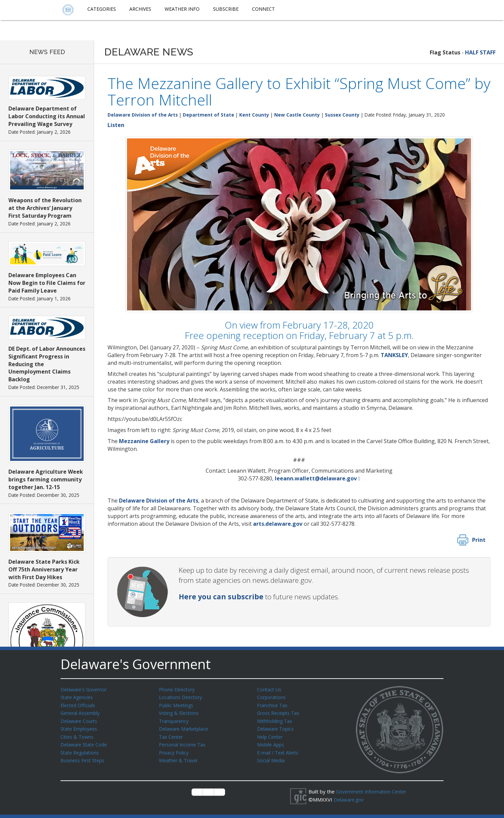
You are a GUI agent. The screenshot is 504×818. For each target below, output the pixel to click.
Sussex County (342, 115)
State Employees (80, 727)
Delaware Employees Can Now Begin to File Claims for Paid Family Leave (47, 283)
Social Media (271, 757)
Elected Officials (79, 704)
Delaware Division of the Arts (143, 115)
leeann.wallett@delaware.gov (316, 478)
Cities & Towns (78, 735)
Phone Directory (178, 689)
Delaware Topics (277, 727)
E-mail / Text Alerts (280, 750)
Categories (102, 9)
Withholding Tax (276, 720)
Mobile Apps (271, 742)
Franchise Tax (273, 704)
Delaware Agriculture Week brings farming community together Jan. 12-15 (46, 479)
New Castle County (297, 115)
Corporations (272, 697)
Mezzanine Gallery (144, 441)
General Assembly (81, 712)
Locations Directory (182, 697)
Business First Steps (84, 757)
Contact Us (270, 689)
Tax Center (172, 735)
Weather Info (182, 9)
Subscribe (226, 9)
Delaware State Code (85, 742)
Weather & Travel (180, 757)
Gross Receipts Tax (280, 712)
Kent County (254, 115)
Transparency (175, 720)
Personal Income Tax (183, 742)
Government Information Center (373, 791)
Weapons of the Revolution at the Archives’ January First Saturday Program (45, 208)
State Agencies (78, 697)
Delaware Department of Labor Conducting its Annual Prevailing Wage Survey (47, 116)
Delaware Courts (80, 720)
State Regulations (81, 750)
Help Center (271, 735)
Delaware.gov (350, 799)
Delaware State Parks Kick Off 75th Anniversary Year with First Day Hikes (44, 569)
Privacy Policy (175, 750)
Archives (140, 9)
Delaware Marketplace (185, 727)
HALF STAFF (480, 52)
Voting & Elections (180, 712)
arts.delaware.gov (278, 524)
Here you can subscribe (221, 597)
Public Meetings (177, 704)
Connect (263, 9)
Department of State (208, 115)
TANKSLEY (394, 355)
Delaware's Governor (85, 689)
